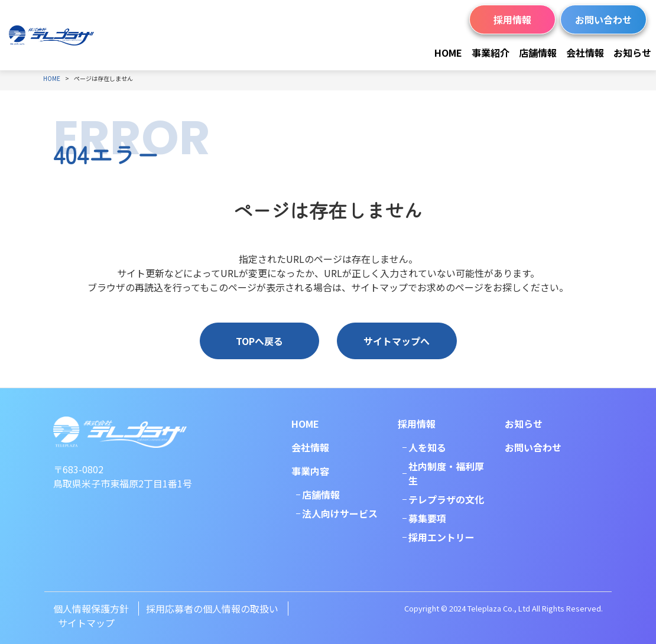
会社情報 (585, 53)
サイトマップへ (397, 341)
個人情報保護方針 (91, 609)
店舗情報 (538, 53)
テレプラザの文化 (446, 499)
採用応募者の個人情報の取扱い (212, 609)
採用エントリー (441, 537)
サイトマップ (86, 623)
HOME (448, 53)
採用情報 (512, 19)
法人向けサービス (340, 513)
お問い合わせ (603, 19)
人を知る (427, 447)
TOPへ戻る (259, 341)
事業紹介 (491, 53)
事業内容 (310, 471)
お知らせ (632, 53)
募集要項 (427, 518)
